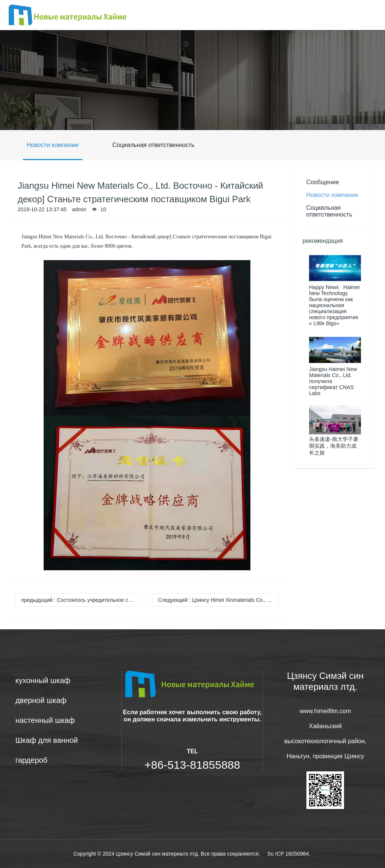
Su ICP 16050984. (289, 854)
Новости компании (53, 145)
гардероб (31, 760)
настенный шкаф (45, 720)
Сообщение (323, 182)
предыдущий (82, 600)
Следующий (218, 600)
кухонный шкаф (43, 680)
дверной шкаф (41, 700)
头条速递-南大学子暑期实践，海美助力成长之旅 (334, 446)
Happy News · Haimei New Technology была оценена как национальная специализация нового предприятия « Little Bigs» (334, 305)
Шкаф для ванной (47, 740)
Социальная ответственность (153, 145)
